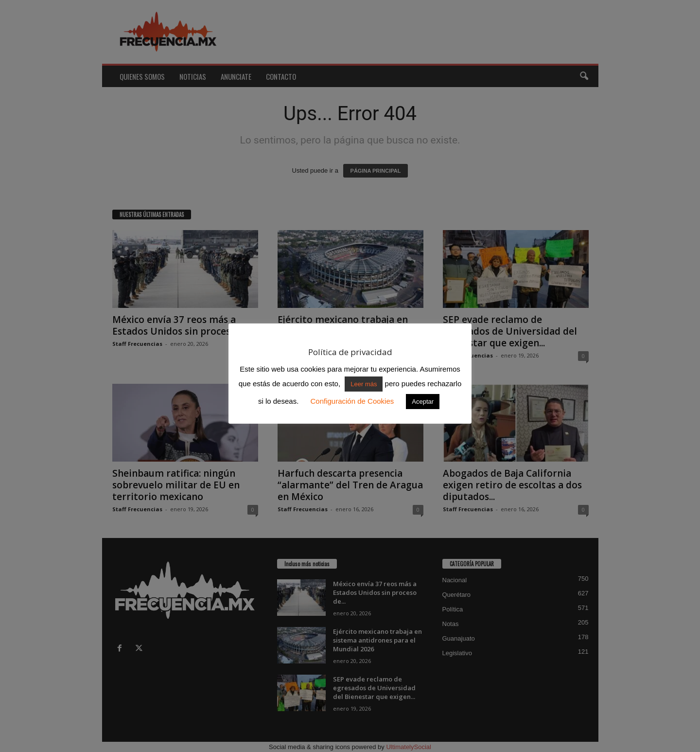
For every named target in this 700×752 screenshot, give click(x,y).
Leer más (364, 384)
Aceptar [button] (423, 402)
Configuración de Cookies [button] (352, 401)
